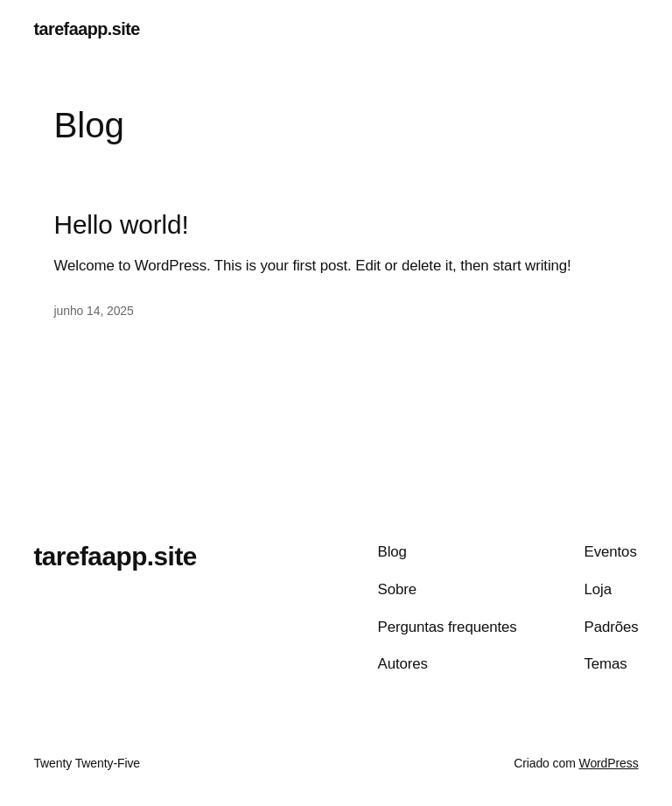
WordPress (609, 763)
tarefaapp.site (86, 29)
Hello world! (122, 224)
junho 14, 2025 (94, 311)
